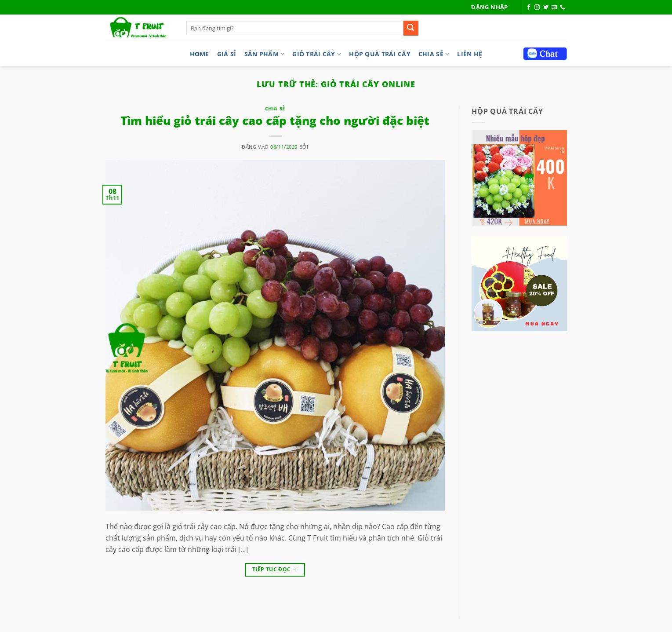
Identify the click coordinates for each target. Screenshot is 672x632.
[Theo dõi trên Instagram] (537, 7)
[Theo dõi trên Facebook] (529, 7)
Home (200, 54)
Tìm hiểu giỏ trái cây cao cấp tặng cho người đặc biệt (275, 121)
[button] (489, 7)
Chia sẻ (434, 54)
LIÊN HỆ (470, 54)
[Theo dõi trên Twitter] (546, 7)
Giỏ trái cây (317, 54)
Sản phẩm (265, 54)
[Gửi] (411, 28)
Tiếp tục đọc (275, 569)
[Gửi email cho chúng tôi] (554, 7)
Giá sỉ (227, 54)
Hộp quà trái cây (380, 54)
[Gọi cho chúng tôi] (563, 7)
